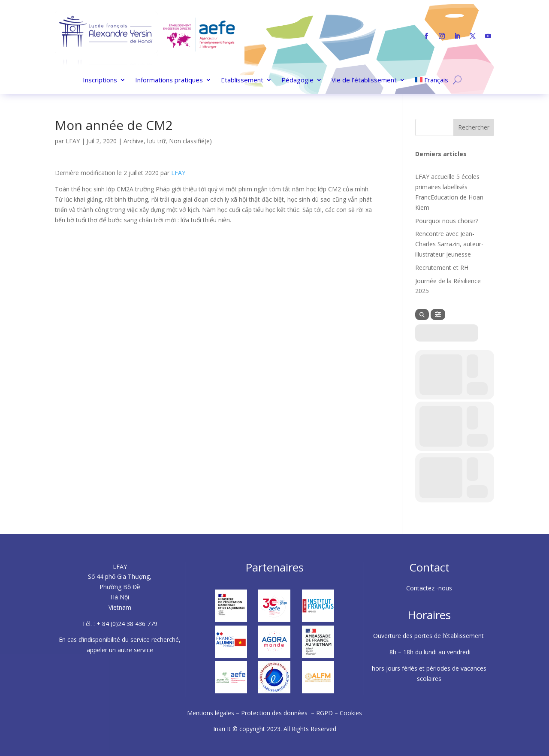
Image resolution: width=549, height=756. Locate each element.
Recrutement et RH (442, 268)
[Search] (422, 314)
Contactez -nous (429, 588)
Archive (134, 141)
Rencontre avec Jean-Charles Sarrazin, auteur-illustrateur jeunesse (449, 244)
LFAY (73, 141)
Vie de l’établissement (364, 80)
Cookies (351, 713)
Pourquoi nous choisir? (447, 221)
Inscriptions (100, 80)
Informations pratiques (169, 80)
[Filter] (438, 314)
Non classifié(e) (190, 141)
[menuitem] (432, 82)
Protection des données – (279, 713)
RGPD (324, 713)
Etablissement (242, 80)
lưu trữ (156, 141)
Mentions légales (211, 713)
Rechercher (474, 127)
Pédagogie (297, 80)
